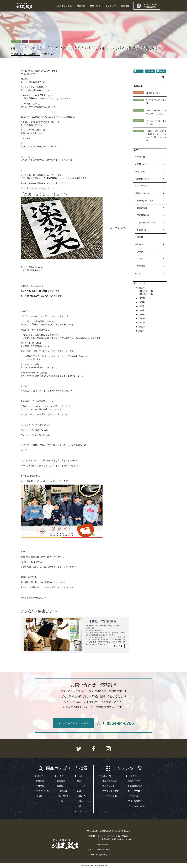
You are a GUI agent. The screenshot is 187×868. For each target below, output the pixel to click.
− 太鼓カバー (81, 806)
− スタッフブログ (134, 791)
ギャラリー (111, 6)
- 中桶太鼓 (40, 786)
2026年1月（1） (146, 294)
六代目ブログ (141, 164)
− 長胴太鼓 (60, 781)
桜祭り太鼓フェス (145, 201)
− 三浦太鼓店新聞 (134, 801)
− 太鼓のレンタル (109, 786)
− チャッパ (80, 786)
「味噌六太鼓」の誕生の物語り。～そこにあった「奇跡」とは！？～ (156, 136)
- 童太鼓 (39, 796)
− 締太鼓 (59, 786)
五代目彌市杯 (143, 215)
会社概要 (125, 6)
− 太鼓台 (79, 801)
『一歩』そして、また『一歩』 (156, 122)
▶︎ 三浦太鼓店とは (134, 776)
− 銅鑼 (78, 791)
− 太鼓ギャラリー (134, 781)
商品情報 (141, 266)
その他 (138, 274)
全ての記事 (140, 157)
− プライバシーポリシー (137, 806)
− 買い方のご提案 (109, 796)
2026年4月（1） (146, 291)
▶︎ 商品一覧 (106, 776)
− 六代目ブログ (133, 796)
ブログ (140, 252)
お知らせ (139, 244)
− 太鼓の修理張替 (109, 781)
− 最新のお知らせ (134, 786)
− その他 (59, 801)
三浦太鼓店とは (65, 6)
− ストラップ (81, 811)
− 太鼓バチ (80, 796)
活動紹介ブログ (142, 193)
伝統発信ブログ (142, 179)
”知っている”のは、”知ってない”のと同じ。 (156, 112)
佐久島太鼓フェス (147, 223)
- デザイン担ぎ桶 (43, 791)
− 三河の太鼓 (61, 791)
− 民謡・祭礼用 (62, 796)
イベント (141, 259)
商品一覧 (81, 6)
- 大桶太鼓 (40, 781)
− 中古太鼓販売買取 (110, 791)
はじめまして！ (153, 93)
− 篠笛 (78, 781)
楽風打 (140, 237)
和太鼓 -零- (142, 230)
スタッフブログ (142, 186)
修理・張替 (95, 6)
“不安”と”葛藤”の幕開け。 (156, 102)
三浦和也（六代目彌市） (25, 54)
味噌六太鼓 (142, 208)
